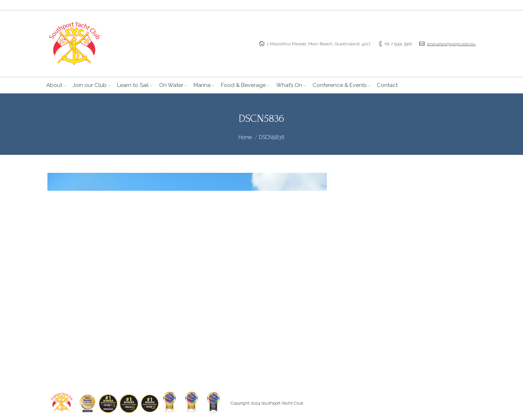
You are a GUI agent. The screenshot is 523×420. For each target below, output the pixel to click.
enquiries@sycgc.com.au (451, 44)
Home (245, 137)
